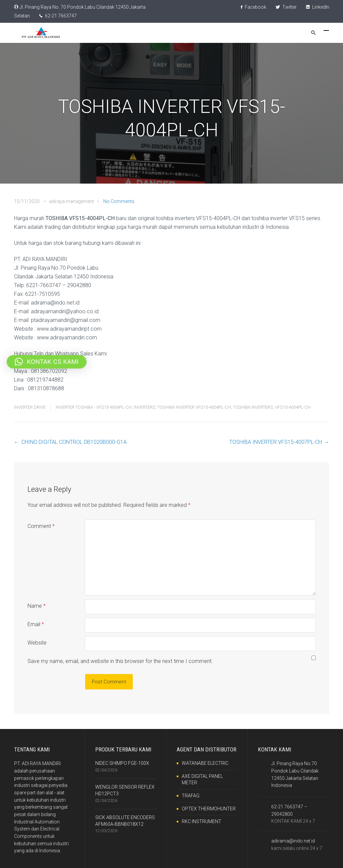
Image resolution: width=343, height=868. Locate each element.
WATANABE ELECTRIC (205, 763)
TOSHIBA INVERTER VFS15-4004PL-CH (194, 407)
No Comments (119, 201)
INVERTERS (145, 407)
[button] (47, 362)
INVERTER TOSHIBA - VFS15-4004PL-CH (94, 407)
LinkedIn (318, 7)
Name (37, 606)
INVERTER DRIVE (30, 407)
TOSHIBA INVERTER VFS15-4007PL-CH (276, 442)
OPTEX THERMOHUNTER (209, 809)
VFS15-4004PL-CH (293, 407)
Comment (41, 526)
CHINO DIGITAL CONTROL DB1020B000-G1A (74, 442)
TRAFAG (191, 796)
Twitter (286, 7)
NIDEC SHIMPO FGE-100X (122, 763)
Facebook (253, 7)
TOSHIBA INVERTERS (253, 407)
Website (37, 643)
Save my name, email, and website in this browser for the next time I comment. (120, 661)
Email (36, 624)
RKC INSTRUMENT (202, 821)
